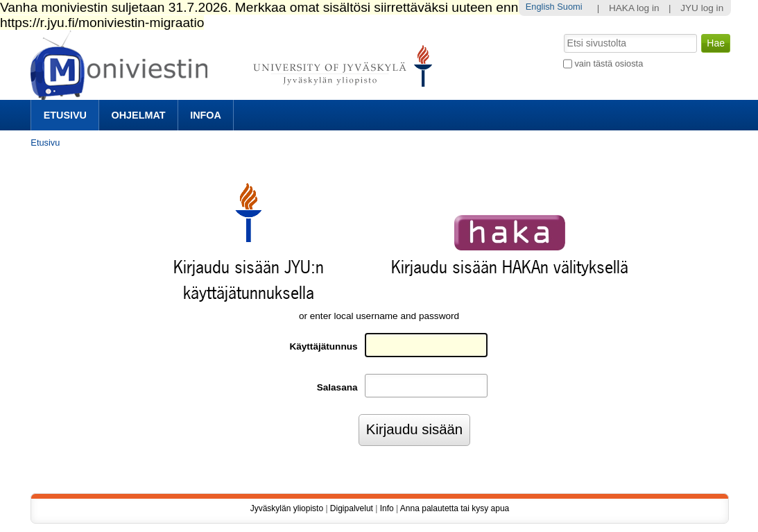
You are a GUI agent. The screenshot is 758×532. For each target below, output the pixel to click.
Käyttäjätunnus (323, 346)
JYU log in (702, 8)
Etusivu (65, 115)
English (540, 7)
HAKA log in (634, 8)
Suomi (569, 7)
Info (387, 508)
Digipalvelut (352, 508)
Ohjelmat (139, 115)
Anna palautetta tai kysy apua (455, 508)
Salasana (337, 387)
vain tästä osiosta (609, 63)
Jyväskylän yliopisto (287, 508)
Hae (562, 33)
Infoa (206, 115)
